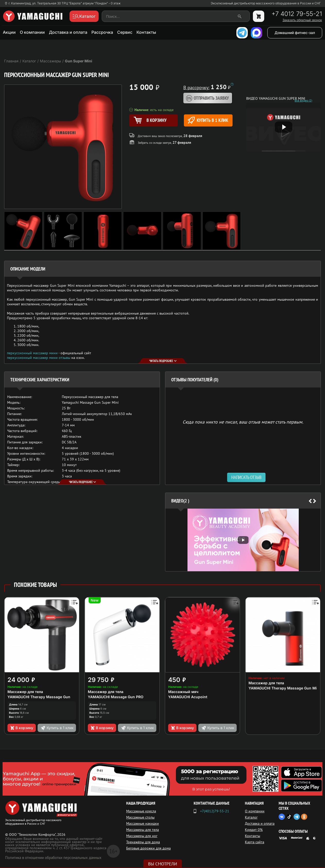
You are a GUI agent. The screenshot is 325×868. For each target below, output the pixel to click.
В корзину (22, 728)
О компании (32, 32)
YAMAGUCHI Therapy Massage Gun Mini (284, 688)
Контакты (146, 32)
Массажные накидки (143, 823)
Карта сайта (255, 842)
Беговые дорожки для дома (148, 848)
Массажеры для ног (142, 836)
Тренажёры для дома (143, 842)
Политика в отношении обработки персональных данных (53, 858)
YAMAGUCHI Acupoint (188, 697)
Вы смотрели (163, 864)
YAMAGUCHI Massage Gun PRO (116, 697)
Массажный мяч (183, 692)
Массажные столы (140, 817)
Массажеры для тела (143, 830)
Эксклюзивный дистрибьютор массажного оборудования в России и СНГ (266, 3)
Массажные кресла (141, 811)
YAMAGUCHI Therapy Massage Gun (39, 697)
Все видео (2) (303, 100)
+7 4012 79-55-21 (297, 14)
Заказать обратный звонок (302, 20)
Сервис (125, 32)
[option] (243, 540)
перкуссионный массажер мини (32, 353)
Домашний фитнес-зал (295, 33)
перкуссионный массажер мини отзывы (39, 358)
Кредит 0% (254, 830)
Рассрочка (102, 32)
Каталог (251, 817)
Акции (9, 32)
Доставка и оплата (68, 32)
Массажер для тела (25, 692)
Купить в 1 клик (208, 120)
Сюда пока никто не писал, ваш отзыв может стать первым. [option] (243, 422)
